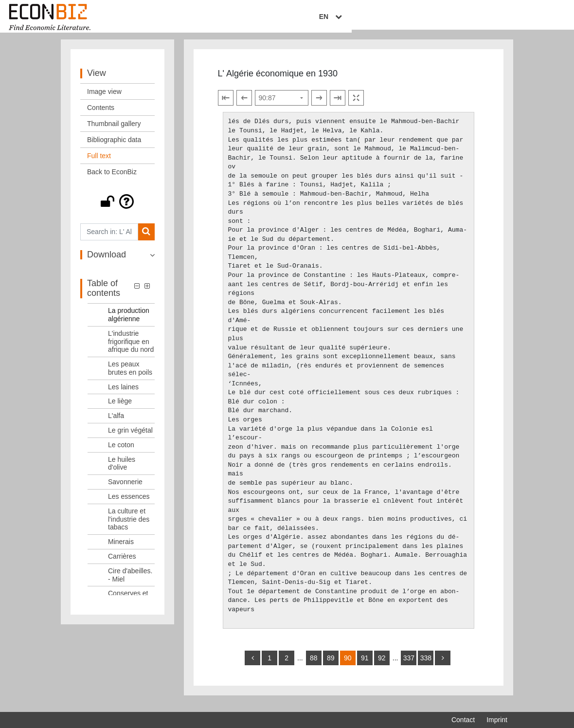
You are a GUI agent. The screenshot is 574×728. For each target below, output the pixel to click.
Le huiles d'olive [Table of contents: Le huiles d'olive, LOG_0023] (122, 470)
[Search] (146, 239)
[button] (117, 208)
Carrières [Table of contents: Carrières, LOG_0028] (122, 563)
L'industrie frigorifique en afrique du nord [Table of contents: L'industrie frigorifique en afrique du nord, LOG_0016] (131, 348)
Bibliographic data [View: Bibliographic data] (114, 146)
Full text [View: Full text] (99, 163)
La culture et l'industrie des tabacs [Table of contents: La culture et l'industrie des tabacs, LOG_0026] (129, 526)
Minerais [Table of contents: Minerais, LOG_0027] (121, 548)
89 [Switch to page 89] (331, 665)
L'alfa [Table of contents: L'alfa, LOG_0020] (116, 422)
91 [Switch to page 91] (365, 665)
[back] (252, 665)
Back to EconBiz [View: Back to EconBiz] (112, 179)
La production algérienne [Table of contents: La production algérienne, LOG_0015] (129, 321)
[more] (443, 665)
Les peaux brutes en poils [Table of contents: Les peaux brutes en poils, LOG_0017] (130, 375)
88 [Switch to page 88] (314, 665)
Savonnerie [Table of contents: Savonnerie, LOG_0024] (125, 489)
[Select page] (282, 105)
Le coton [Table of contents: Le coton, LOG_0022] (121, 452)
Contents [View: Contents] (101, 114)
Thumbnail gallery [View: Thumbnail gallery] (114, 130)
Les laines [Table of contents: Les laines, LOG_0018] (123, 394)
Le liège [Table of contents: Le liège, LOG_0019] (120, 408)
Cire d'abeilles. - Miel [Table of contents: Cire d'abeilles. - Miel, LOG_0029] (130, 582)
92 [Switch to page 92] (382, 665)
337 (409, 665)
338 (426, 665)
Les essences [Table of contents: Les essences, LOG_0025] (129, 503)
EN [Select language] (501, 18)
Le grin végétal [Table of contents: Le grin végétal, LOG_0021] (130, 437)
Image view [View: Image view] (104, 98)
